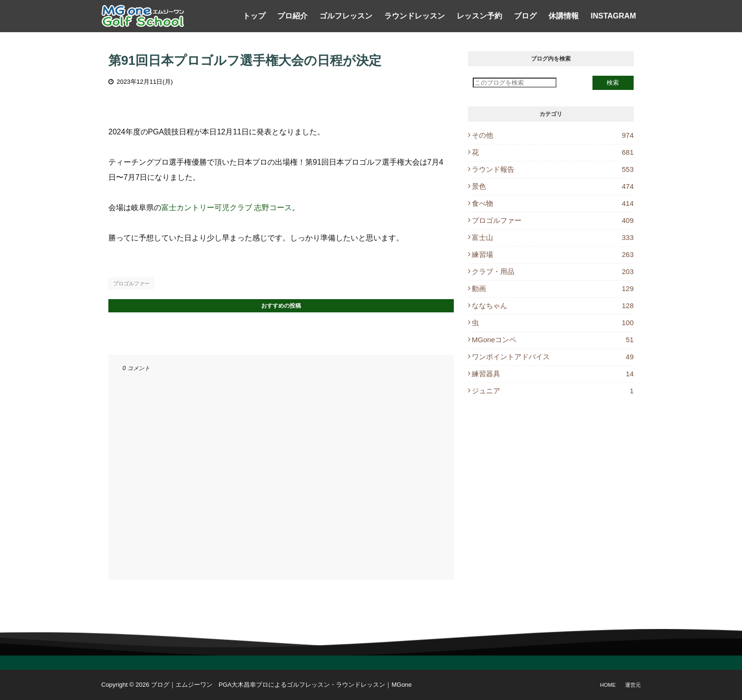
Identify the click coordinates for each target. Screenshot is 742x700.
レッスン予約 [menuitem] (479, 16)
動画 (553, 288)
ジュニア (553, 391)
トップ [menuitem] (254, 16)
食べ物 (553, 203)
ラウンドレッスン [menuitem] (415, 16)
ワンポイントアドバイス (553, 357)
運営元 (633, 685)
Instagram (613, 16)
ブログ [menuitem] (525, 16)
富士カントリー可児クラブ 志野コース (227, 208)
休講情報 (564, 16)
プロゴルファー (131, 284)
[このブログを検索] (515, 83)
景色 (553, 186)
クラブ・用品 (553, 271)
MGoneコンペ (553, 340)
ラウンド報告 (553, 169)
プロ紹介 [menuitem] (292, 16)
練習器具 (553, 374)
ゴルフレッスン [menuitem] (346, 16)
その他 (553, 135)
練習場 (553, 254)
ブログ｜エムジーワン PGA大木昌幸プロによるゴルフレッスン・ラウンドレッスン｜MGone (281, 685)
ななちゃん (553, 306)
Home (608, 685)
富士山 (553, 237)
